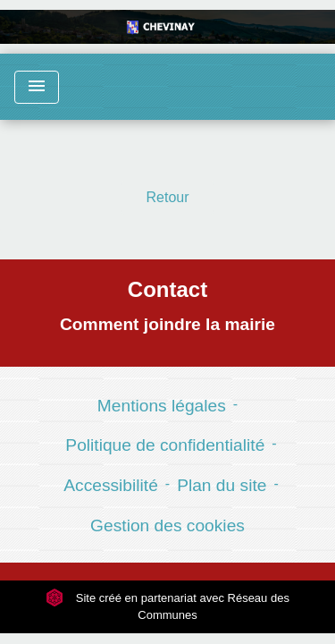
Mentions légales (162, 406)
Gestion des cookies (167, 525)
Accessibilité (111, 485)
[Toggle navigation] (37, 87)
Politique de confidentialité (165, 445)
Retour (167, 197)
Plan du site (222, 485)
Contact (167, 289)
